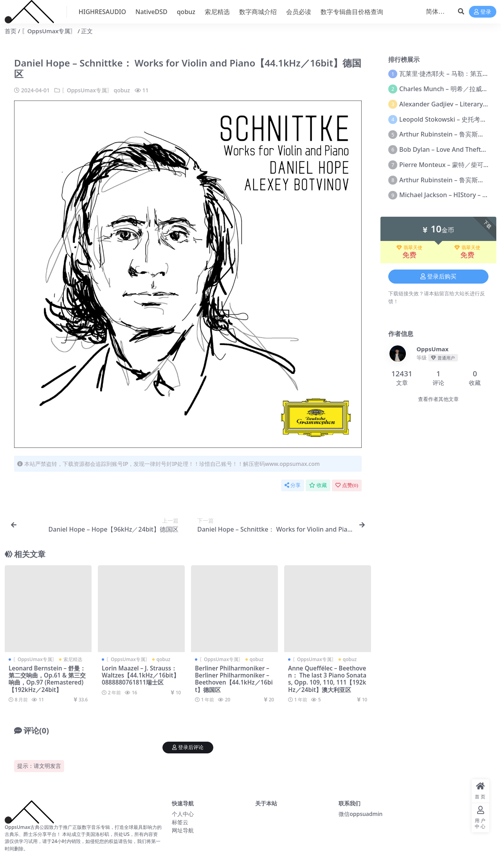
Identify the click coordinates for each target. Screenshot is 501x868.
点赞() (347, 485)
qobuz (122, 90)
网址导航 (183, 830)
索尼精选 (73, 659)
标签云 (180, 822)
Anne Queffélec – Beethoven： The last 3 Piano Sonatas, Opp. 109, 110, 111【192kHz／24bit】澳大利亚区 (327, 679)
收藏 (318, 485)
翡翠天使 (409, 248)
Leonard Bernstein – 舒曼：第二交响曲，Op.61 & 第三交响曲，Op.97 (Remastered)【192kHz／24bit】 (47, 679)
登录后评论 (188, 747)
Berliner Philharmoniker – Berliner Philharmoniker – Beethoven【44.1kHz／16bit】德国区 (234, 679)
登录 (483, 12)
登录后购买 (438, 277)
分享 (293, 485)
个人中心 (183, 814)
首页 (11, 31)
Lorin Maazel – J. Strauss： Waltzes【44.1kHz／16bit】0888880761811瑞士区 (141, 675)
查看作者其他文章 (438, 399)
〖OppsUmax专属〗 (49, 31)
